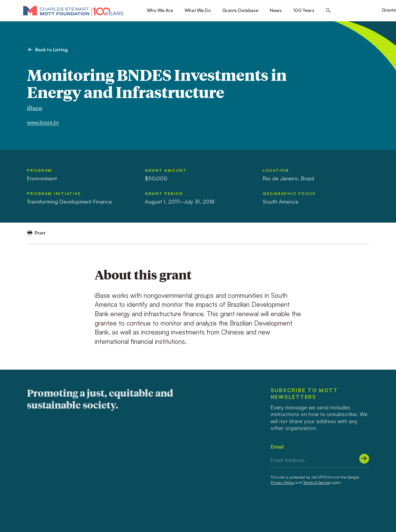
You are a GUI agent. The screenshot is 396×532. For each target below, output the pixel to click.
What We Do (198, 10)
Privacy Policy (282, 482)
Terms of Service (317, 482)
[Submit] (364, 459)
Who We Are (160, 10)
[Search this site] (328, 11)
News (276, 10)
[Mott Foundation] (73, 10)
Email (277, 447)
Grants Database (240, 10)
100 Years (304, 10)
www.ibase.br (43, 122)
